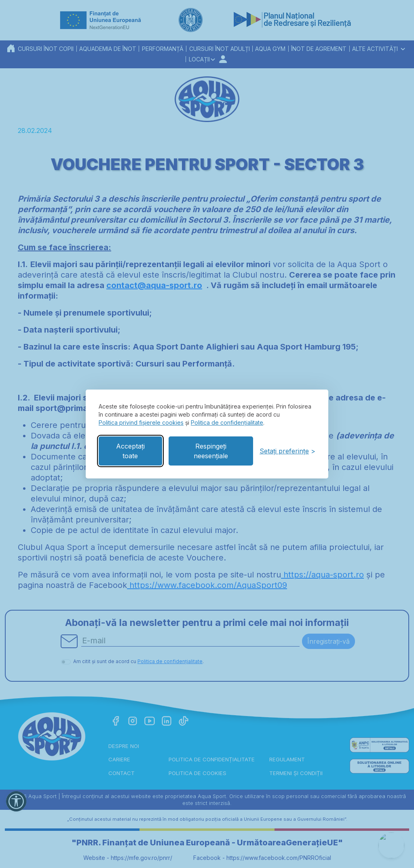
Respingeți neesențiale (211, 451)
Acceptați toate (130, 451)
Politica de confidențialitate (227, 422)
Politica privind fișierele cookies (141, 422)
